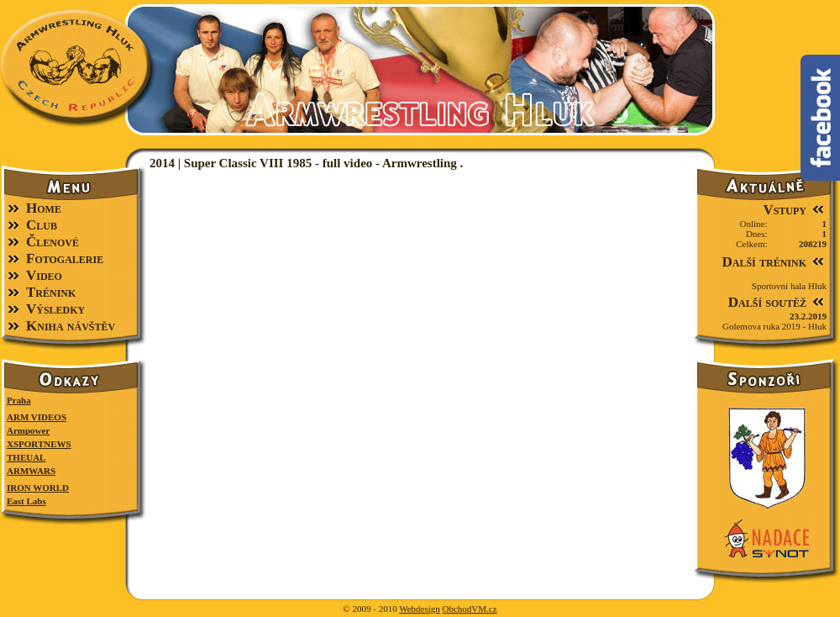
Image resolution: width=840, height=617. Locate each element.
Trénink (51, 292)
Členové (52, 242)
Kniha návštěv (71, 326)
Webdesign (420, 609)
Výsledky (55, 309)
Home (44, 208)
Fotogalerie (65, 258)
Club (42, 225)
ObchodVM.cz (470, 609)
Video (44, 275)
